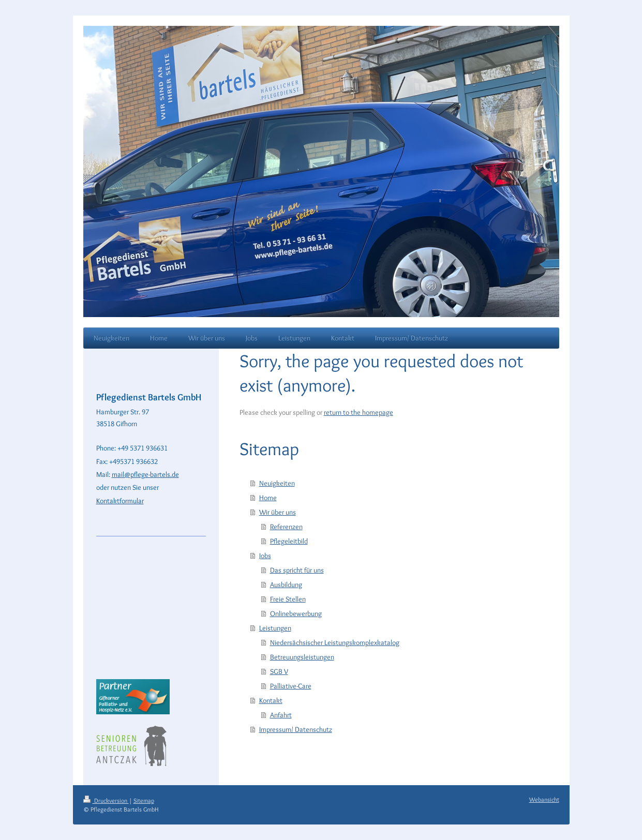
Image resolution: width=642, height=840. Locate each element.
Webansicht (544, 799)
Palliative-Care (291, 686)
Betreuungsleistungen (302, 657)
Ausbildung (286, 584)
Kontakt (271, 700)
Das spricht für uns (297, 570)
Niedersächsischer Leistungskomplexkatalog (335, 642)
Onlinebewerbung (296, 613)
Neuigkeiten (277, 483)
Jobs (265, 556)
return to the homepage (359, 412)
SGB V (279, 671)
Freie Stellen (288, 599)
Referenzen (286, 527)
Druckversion (106, 800)
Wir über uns (278, 512)
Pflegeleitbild (289, 541)
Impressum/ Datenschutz (296, 729)
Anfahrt (281, 715)
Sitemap (144, 800)
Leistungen (275, 628)
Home (268, 498)
